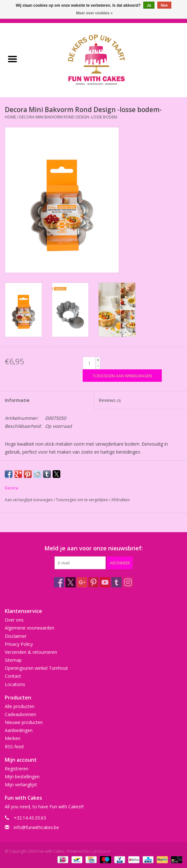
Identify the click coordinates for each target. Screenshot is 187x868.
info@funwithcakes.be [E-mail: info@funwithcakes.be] (36, 827)
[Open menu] (12, 59)
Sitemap (13, 660)
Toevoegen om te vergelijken (82, 500)
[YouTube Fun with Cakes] (105, 582)
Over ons (14, 620)
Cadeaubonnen (20, 714)
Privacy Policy (19, 644)
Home (10, 117)
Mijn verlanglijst (21, 785)
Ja (149, 5)
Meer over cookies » (94, 13)
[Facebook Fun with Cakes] (59, 582)
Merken (13, 738)
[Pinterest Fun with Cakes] (93, 582)
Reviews (110, 400)
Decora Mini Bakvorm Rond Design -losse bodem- (69, 117)
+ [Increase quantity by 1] (98, 360)
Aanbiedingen (19, 730)
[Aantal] (89, 363)
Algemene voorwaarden (30, 628)
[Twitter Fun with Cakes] (71, 582)
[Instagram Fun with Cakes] (128, 582)
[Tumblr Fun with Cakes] (116, 582)
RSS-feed (14, 747)
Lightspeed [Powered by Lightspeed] (100, 851)
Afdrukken (121, 500)
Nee (164, 5)
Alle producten (20, 706)
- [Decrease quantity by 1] (98, 366)
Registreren (17, 769)
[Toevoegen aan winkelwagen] (122, 376)
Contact (13, 676)
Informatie (17, 400)
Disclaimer (16, 636)
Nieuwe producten (24, 722)
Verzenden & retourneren (31, 652)
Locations (15, 684)
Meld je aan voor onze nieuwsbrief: (93, 548)
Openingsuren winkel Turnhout (36, 668)
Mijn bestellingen (22, 777)
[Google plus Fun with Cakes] (82, 582)
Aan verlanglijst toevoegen (29, 500)
